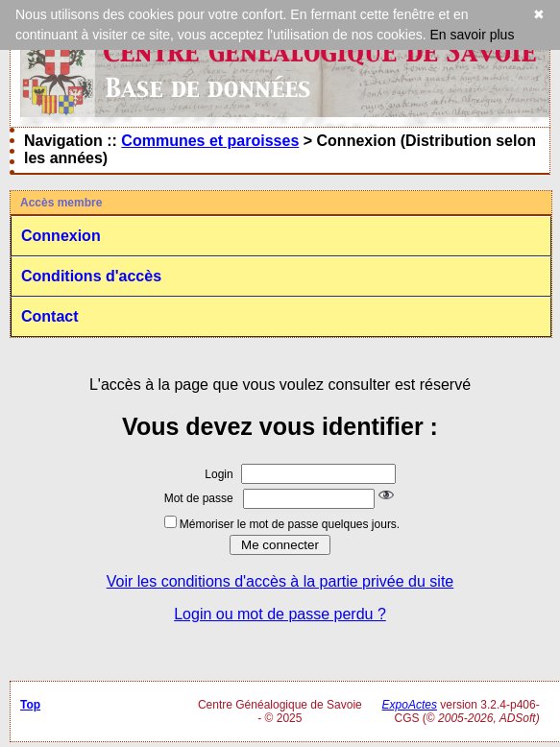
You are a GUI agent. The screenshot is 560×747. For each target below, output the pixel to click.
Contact (50, 316)
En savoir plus (472, 35)
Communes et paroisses (210, 141)
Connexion (61, 236)
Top (30, 705)
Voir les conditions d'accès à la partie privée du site (280, 581)
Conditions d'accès (91, 276)
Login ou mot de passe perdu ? (280, 614)
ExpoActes (410, 705)
